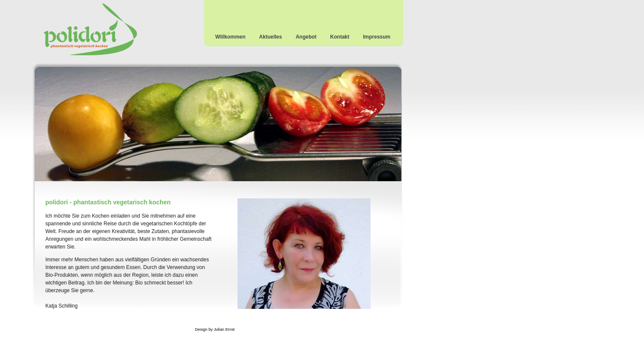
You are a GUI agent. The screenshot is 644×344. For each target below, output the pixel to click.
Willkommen (230, 37)
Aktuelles (271, 37)
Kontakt (340, 37)
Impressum (377, 37)
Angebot (306, 37)
